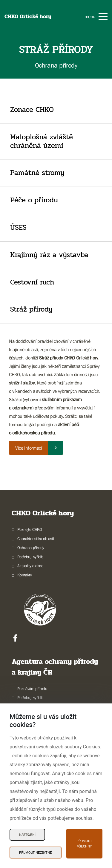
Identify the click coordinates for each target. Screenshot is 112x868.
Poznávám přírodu (32, 689)
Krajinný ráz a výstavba (49, 255)
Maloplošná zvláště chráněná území (42, 141)
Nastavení (27, 835)
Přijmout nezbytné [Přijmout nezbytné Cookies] (36, 853)
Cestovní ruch (32, 282)
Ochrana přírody (31, 548)
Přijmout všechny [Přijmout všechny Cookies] (84, 844)
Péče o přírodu (34, 200)
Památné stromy (37, 173)
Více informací (29, 448)
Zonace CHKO (32, 110)
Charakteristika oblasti (36, 539)
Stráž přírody (31, 309)
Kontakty (25, 575)
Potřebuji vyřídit (30, 557)
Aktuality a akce (30, 566)
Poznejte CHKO (30, 529)
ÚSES (18, 227)
